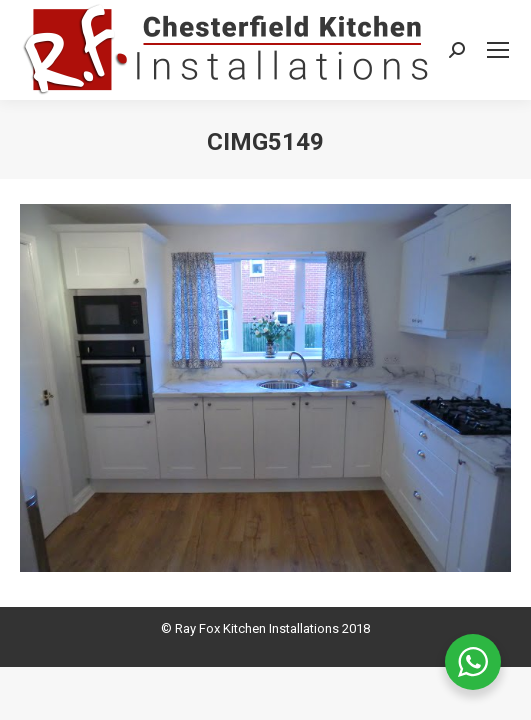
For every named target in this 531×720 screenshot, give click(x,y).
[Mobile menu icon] (498, 50)
